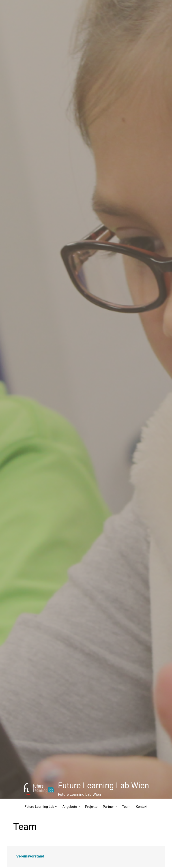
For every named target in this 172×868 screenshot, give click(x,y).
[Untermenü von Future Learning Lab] (56, 807)
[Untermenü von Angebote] (79, 807)
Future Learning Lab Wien (104, 786)
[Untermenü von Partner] (116, 807)
